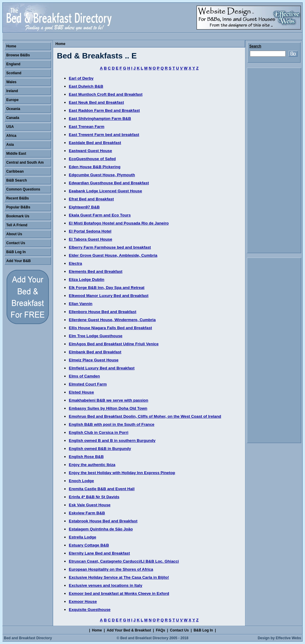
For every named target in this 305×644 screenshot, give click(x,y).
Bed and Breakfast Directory (28, 638)
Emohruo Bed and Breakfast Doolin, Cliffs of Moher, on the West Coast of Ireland (145, 416)
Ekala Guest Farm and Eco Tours (100, 215)
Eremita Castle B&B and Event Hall (102, 489)
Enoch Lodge (81, 481)
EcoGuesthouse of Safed (92, 159)
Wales (11, 82)
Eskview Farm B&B (87, 513)
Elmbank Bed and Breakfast (95, 352)
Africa (11, 136)
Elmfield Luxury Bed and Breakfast (102, 368)
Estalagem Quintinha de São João (101, 529)
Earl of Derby (81, 78)
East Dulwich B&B (86, 86)
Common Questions (23, 189)
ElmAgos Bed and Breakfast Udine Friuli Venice (114, 344)
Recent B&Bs (18, 198)
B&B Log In (16, 252)
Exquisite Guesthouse (90, 610)
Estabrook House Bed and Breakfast (103, 521)
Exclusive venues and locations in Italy (106, 585)
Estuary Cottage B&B (89, 545)
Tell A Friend (17, 225)
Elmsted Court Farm (88, 384)
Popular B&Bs (18, 207)
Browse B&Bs (18, 55)
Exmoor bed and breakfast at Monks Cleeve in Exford (119, 593)
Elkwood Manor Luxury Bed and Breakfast (109, 296)
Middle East (16, 154)
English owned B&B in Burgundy (100, 449)
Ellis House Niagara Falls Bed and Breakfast (110, 328)
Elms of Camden (84, 376)
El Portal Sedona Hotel (90, 231)
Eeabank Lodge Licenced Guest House (105, 191)
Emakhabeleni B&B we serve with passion (109, 400)
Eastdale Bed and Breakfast (95, 143)
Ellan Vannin (81, 304)
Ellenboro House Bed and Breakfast (103, 312)
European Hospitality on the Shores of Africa (111, 569)
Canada (13, 118)
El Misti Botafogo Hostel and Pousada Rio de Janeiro (119, 223)
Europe (12, 100)
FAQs (160, 630)
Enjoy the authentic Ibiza (92, 465)
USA (10, 127)
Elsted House (81, 392)
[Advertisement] (274, 160)
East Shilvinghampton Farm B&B (100, 119)
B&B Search (17, 180)
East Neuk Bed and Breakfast (96, 102)
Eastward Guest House (90, 151)
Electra (75, 263)
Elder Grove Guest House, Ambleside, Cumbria (113, 255)
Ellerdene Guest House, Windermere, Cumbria (112, 320)
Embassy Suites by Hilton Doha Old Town (108, 408)
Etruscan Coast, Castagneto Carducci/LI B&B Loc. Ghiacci (124, 561)
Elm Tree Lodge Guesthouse (96, 336)
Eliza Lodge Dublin (87, 280)
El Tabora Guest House (91, 239)
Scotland (14, 73)
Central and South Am (25, 162)
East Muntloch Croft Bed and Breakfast (106, 94)
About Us (14, 234)
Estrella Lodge (83, 537)
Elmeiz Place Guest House (94, 360)
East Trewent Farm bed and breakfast (104, 135)
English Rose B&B (86, 457)
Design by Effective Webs (279, 638)
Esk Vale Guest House (90, 505)
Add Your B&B (18, 261)
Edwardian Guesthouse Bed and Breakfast (109, 183)
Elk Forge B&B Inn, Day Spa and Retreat (107, 288)
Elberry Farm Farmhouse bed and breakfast (110, 247)
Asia (10, 145)
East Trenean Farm (87, 127)
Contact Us (16, 243)
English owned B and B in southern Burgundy (112, 441)
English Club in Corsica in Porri (99, 432)
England (13, 64)
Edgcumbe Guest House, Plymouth (102, 175)
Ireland (12, 91)
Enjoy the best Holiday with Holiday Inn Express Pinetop (122, 473)
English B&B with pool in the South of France (112, 424)
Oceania (13, 109)
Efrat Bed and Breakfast (91, 199)
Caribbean (15, 171)
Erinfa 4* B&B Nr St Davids (94, 497)
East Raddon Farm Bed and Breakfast (104, 110)
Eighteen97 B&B (84, 207)
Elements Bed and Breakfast (96, 271)
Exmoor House (83, 602)
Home (60, 44)
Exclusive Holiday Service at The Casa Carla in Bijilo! (119, 577)
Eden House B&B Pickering (95, 167)
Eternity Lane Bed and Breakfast (99, 553)
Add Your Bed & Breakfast (129, 630)
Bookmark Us (18, 216)
